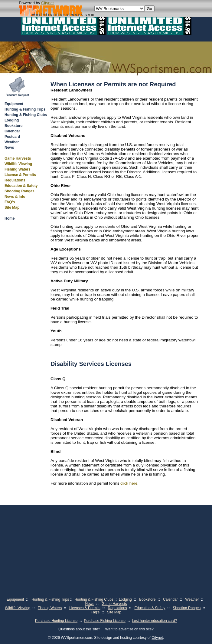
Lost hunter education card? (154, 621)
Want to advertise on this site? (129, 629)
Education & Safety (21, 186)
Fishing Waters (18, 169)
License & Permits (20, 175)
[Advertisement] (106, 551)
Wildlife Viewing (18, 164)
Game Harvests (18, 158)
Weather (12, 142)
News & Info (15, 197)
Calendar (12, 131)
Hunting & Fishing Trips (25, 109)
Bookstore (13, 126)
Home (10, 218)
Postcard (12, 137)
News (9, 148)
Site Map (12, 207)
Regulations (15, 180)
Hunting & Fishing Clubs (26, 115)
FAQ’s (10, 202)
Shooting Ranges (20, 191)
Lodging (12, 120)
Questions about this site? (79, 629)
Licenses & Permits (85, 608)
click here (129, 483)
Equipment (14, 104)
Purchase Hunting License (56, 621)
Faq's (95, 612)
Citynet (47, 3)
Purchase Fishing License (104, 621)
